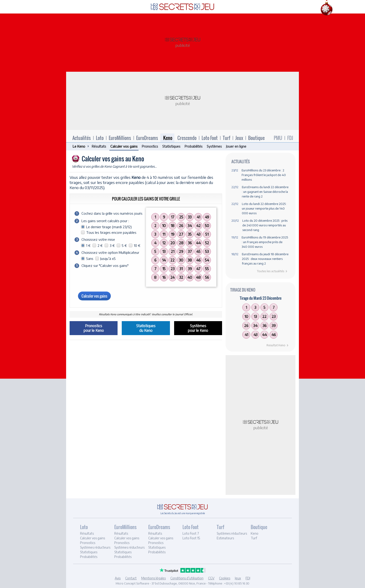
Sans (90, 258)
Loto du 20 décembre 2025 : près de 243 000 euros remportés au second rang (265, 225)
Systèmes (214, 146)
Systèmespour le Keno (198, 328)
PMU (278, 138)
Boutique (256, 138)
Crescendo (187, 138)
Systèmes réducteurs (95, 547)
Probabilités (194, 146)
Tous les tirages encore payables (111, 232)
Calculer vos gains (124, 146)
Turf (226, 138)
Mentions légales (154, 578)
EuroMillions (120, 138)
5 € (124, 245)
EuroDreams (147, 138)
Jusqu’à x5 (108, 258)
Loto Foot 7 (191, 533)
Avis (118, 578)
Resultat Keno (276, 345)
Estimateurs (225, 538)
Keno (168, 138)
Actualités (82, 138)
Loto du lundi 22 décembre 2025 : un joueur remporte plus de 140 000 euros (264, 208)
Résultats (99, 146)
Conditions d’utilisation (187, 578)
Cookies (225, 578)
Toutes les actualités (271, 271)
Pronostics (150, 146)
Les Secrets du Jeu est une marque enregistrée (183, 513)
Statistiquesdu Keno (146, 328)
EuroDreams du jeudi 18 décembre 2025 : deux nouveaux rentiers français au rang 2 (265, 259)
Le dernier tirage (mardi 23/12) (109, 227)
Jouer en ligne (236, 146)
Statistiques (171, 146)
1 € (88, 245)
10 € (137, 245)
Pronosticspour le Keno (94, 328)
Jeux (239, 138)
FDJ (290, 138)
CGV (211, 578)
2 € (100, 245)
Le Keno (79, 146)
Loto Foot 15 (191, 538)
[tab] (96, 542)
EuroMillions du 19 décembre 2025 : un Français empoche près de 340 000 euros (265, 242)
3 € (112, 245)
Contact (131, 578)
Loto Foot (210, 138)
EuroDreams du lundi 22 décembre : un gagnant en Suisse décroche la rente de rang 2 (265, 192)
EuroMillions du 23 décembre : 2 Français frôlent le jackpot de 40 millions (264, 175)
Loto (100, 138)
